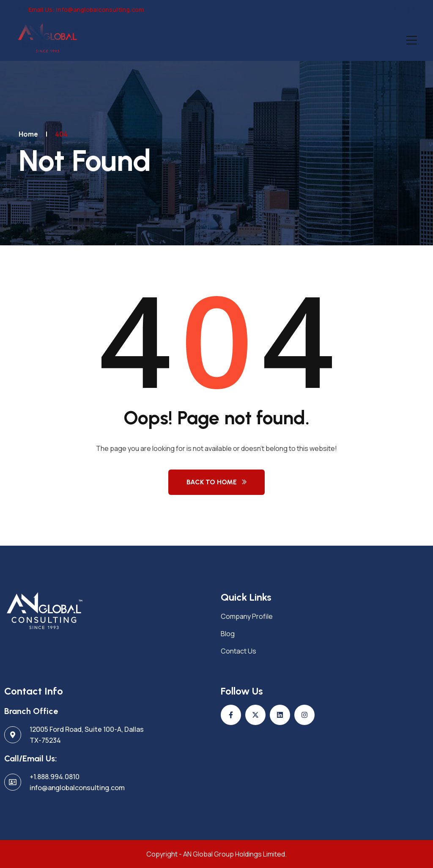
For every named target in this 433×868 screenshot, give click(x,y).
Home (28, 134)
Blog (228, 634)
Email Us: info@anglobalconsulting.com (81, 10)
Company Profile (247, 616)
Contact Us (238, 651)
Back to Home (212, 482)
